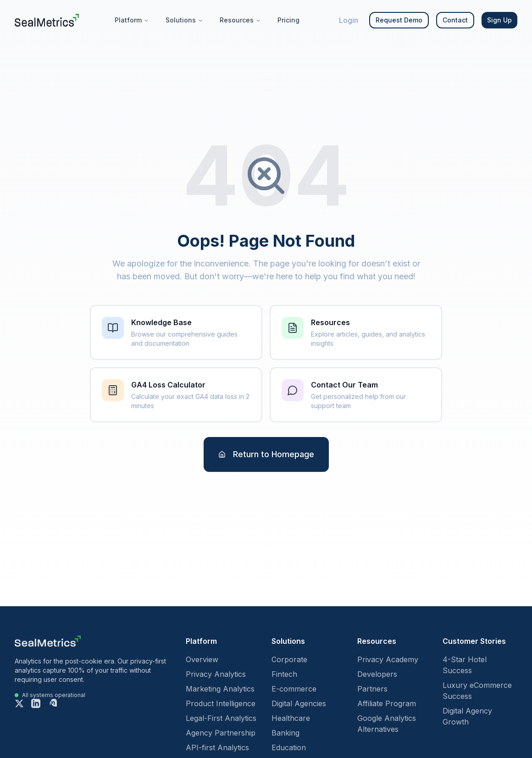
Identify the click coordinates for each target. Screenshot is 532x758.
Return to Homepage (266, 454)
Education (289, 747)
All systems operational (54, 695)
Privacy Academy (388, 659)
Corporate (289, 659)
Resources (240, 20)
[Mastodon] (52, 703)
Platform (132, 20)
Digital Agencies (299, 703)
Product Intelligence (221, 703)
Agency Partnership (221, 733)
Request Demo (399, 20)
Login (349, 20)
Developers (377, 674)
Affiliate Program (387, 703)
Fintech (284, 674)
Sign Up (499, 20)
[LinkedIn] (36, 703)
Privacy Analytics (216, 674)
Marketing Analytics (220, 689)
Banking (285, 733)
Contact (455, 20)
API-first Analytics (217, 747)
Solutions (184, 20)
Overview (202, 659)
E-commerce (294, 689)
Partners (372, 689)
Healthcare (291, 718)
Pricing (288, 20)
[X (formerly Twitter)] (19, 703)
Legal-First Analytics (221, 718)
